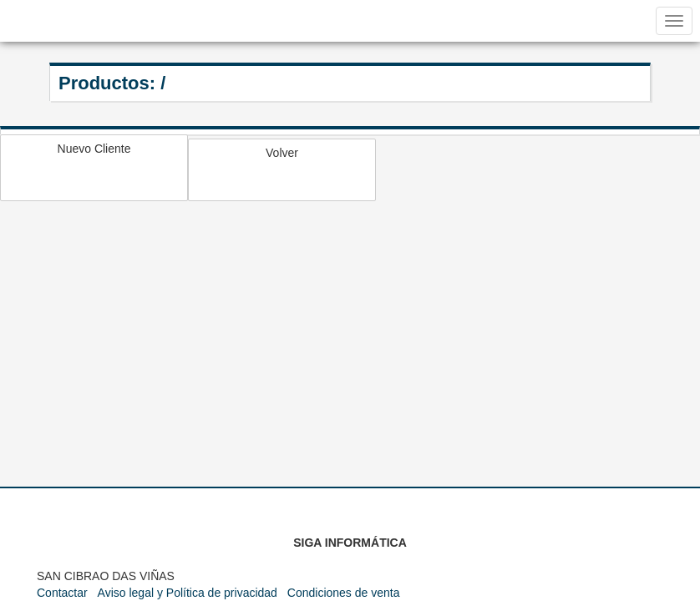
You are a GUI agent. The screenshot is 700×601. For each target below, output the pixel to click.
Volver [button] (282, 153)
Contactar (62, 593)
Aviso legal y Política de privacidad (188, 593)
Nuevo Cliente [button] (94, 149)
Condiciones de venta (344, 593)
